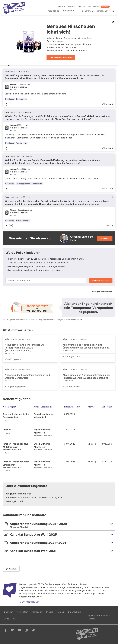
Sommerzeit (21, 99)
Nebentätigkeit (11, 407)
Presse (50, 612)
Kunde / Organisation (44, 407)
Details (7, 421)
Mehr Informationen (29, 602)
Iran (25, 143)
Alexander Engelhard (19, 87)
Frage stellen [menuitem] (53, 11)
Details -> (110, 226)
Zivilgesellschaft (23, 184)
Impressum (37, 612)
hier (81, 320)
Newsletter (72, 7)
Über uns (81, 7)
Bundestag (10, 99)
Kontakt (96, 7)
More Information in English (99, 617)
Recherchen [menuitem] (87, 11)
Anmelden (62, 7)
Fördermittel (37, 184)
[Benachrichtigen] (11, 226)
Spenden (105, 7)
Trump (19, 143)
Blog (89, 7)
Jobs (7, 619)
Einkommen (108, 407)
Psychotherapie (23, 221)
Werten (32, 597)
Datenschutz (74, 612)
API (14, 619)
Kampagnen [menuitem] (102, 11)
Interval (92, 407)
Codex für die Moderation (70, 594)
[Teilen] (6, 104)
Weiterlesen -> (108, 104)
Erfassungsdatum (74, 407)
